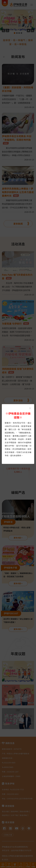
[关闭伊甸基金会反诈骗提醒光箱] (30, 408)
